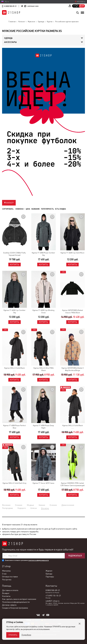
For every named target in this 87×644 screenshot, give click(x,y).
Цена (28, 209)
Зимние (42, 505)
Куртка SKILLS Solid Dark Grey (14, 483)
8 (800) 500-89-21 (10, 6)
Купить (15, 264)
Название (35, 209)
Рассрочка (7, 580)
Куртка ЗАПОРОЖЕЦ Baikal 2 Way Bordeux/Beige (73, 369)
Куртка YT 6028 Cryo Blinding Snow (43, 311)
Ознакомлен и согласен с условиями (27, 560)
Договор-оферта (9, 605)
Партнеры (50, 577)
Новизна (20, 209)
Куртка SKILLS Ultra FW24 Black (43, 369)
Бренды (49, 574)
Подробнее (26, 635)
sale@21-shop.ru (52, 601)
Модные (30, 505)
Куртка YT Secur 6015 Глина (43, 483)
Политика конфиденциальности (16, 602)
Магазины (6, 571)
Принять (13, 635)
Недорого (22, 508)
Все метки (45, 508)
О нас (4, 574)
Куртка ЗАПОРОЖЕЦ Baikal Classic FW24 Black (72, 311)
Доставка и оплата (10, 590)
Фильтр (9, 203)
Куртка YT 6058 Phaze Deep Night (43, 427)
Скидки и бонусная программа (15, 608)
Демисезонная (68, 505)
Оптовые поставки (10, 577)
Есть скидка (60, 209)
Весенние (6, 505)
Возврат (6, 593)
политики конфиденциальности (38, 560)
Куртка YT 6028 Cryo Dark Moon (72, 253)
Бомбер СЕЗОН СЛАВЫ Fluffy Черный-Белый (14, 254)
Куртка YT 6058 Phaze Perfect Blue (14, 427)
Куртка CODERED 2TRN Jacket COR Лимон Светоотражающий (72, 484)
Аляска (34, 508)
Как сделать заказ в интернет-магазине (19, 599)
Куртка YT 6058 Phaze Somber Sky (43, 254)
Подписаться (75, 556)
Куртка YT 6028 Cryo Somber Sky (15, 311)
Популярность (47, 209)
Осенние (19, 505)
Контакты (6, 596)
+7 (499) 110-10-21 (53, 596)
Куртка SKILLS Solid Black (14, 368)
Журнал (49, 571)
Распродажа (7, 508)
